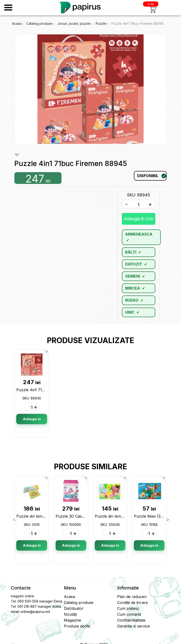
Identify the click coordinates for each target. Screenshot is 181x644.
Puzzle (101, 23)
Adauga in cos (139, 219)
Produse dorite (77, 626)
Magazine (72, 620)
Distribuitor (74, 608)
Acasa (17, 23)
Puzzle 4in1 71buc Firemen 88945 (138, 23)
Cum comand (129, 614)
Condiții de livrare (132, 602)
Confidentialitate (131, 620)
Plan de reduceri (132, 597)
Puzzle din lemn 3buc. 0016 (41, 516)
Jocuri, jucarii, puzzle (74, 23)
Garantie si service (134, 626)
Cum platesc (128, 608)
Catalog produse (39, 23)
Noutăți (70, 614)
